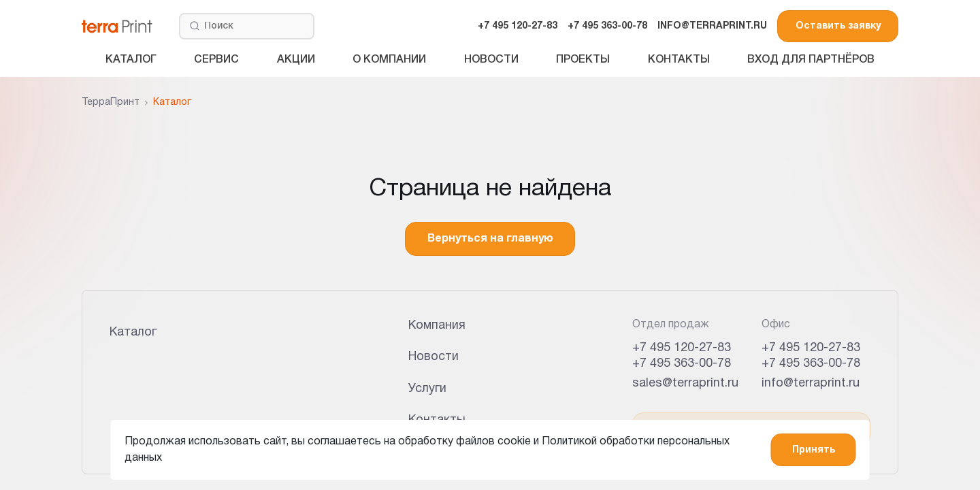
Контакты (679, 60)
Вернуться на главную (490, 239)
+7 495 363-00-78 (607, 26)
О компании (389, 60)
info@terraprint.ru (811, 383)
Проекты (583, 60)
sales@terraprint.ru (685, 383)
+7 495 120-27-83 (518, 26)
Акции (296, 60)
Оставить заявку (838, 26)
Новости (491, 60)
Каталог (131, 60)
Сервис (216, 60)
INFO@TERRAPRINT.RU (712, 26)
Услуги (427, 389)
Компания (437, 326)
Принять (814, 450)
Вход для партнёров (811, 60)
